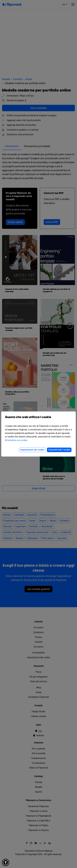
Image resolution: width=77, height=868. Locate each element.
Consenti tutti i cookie (59, 450)
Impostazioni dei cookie (32, 450)
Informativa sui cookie (16, 440)
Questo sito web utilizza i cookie (38, 419)
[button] (6, 862)
